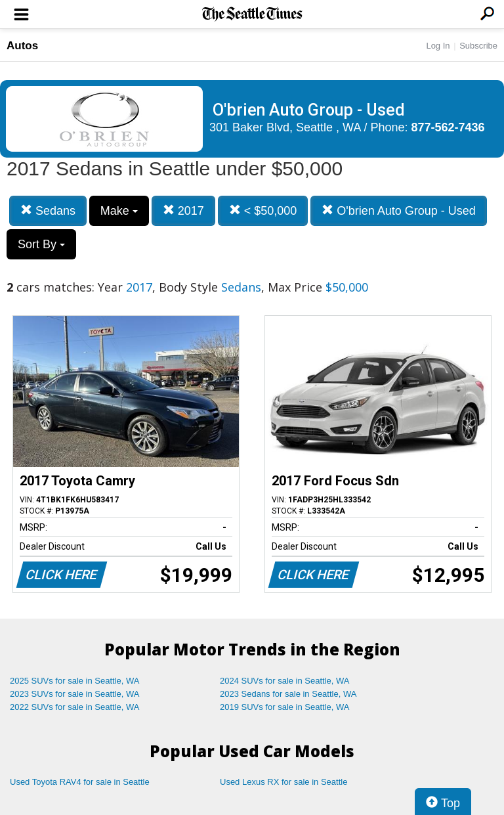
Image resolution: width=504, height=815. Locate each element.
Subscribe (478, 46)
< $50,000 (263, 210)
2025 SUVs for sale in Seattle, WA (75, 681)
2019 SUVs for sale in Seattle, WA (285, 707)
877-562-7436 (448, 127)
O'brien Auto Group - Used (399, 210)
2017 (183, 210)
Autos (22, 46)
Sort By (41, 244)
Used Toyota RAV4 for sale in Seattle (80, 782)
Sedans (48, 210)
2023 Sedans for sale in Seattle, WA (288, 694)
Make (119, 211)
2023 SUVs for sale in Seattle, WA (75, 694)
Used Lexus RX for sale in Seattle (283, 782)
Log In (438, 46)
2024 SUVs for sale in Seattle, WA (285, 681)
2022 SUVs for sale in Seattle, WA (75, 707)
